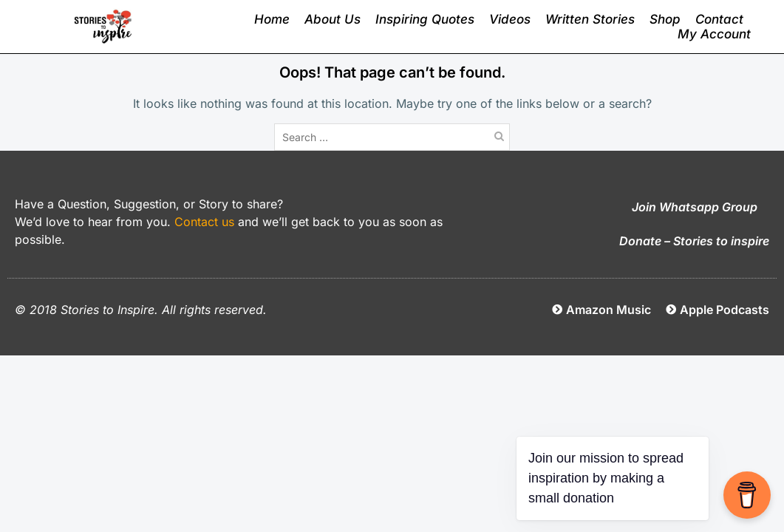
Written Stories (590, 19)
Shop (665, 19)
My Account (714, 34)
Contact (719, 19)
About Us (333, 19)
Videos (510, 19)
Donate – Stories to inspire (694, 241)
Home (272, 19)
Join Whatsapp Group (695, 207)
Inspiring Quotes (425, 19)
